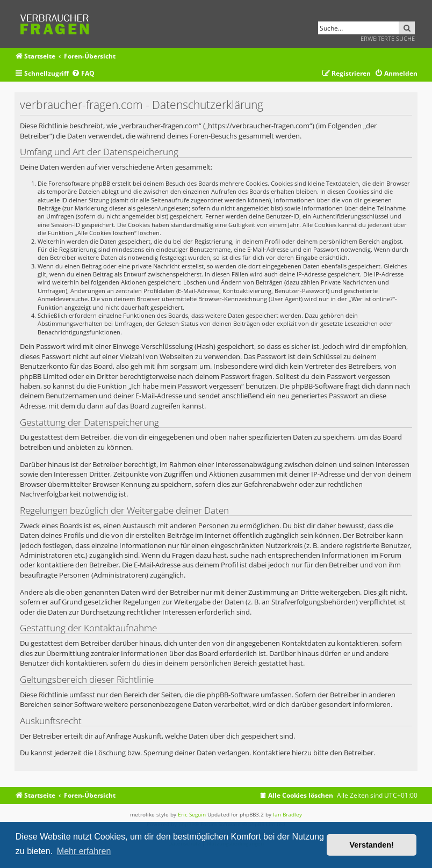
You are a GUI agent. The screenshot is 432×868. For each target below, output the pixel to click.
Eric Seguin (192, 814)
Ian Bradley (287, 814)
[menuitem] (83, 74)
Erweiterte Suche (388, 38)
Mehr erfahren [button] (84, 851)
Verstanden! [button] (372, 845)
